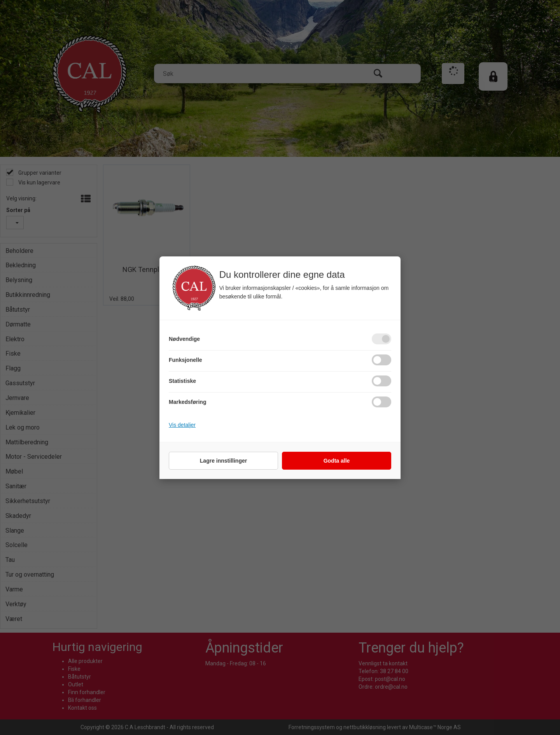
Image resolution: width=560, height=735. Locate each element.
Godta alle (337, 461)
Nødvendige (184, 339)
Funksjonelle (185, 360)
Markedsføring (187, 402)
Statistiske (182, 381)
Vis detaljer (182, 425)
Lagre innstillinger (223, 461)
